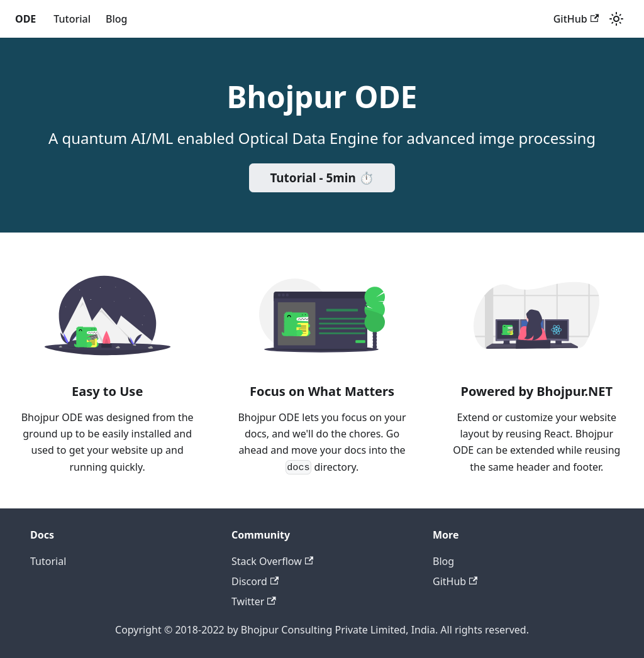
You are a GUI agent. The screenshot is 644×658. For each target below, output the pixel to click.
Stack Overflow (272, 561)
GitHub (576, 19)
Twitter (254, 601)
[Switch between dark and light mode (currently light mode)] (616, 19)
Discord (255, 581)
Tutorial (72, 19)
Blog (116, 19)
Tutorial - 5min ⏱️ (322, 178)
